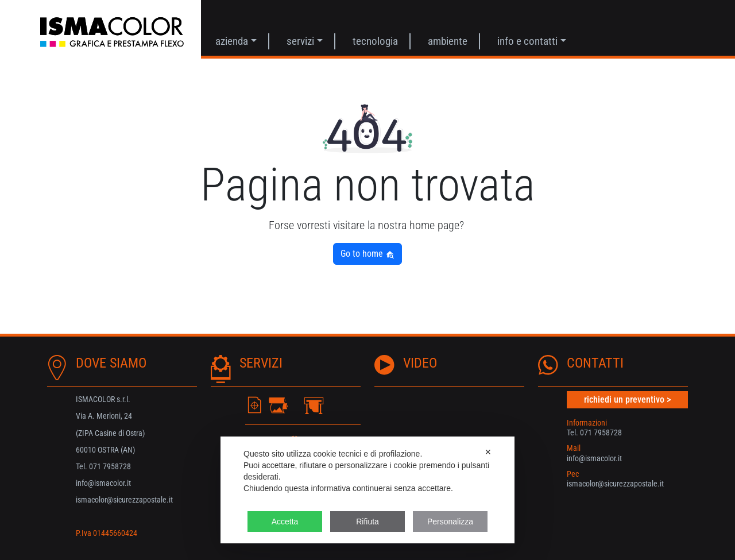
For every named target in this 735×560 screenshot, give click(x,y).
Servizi (300, 41)
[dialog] (367, 490)
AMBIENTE (448, 41)
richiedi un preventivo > (627, 399)
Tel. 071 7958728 (594, 433)
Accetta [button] (285, 522)
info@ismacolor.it (594, 459)
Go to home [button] (367, 254)
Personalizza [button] (450, 522)
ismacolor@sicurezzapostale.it (615, 484)
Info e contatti (527, 41)
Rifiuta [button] (367, 522)
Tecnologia (375, 41)
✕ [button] (488, 452)
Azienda (232, 41)
